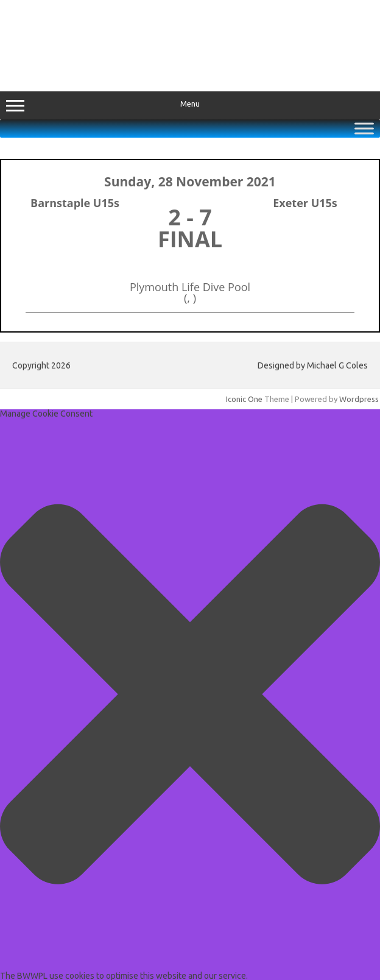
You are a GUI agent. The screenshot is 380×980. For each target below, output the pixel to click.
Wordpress (359, 399)
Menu (190, 105)
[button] (190, 695)
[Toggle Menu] (364, 128)
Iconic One (244, 399)
